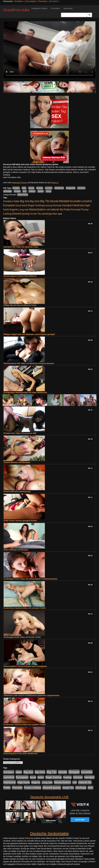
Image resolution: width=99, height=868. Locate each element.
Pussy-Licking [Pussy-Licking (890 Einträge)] (33, 788)
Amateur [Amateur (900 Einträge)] (8, 201)
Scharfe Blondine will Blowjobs (17, 462)
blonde (31, 188)
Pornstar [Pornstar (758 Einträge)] (76, 209)
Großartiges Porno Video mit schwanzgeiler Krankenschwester (31, 579)
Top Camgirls (31, 1)
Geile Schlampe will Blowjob (16, 550)
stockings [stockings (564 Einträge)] (47, 214)
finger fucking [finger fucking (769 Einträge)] (36, 205)
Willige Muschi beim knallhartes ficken (20, 305)
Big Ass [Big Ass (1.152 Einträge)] (25, 201)
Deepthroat (59, 188)
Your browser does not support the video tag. (49, 50)
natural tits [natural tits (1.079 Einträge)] (57, 209)
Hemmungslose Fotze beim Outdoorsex (21, 754)
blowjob (40, 188)
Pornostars (56, 8)
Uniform (32, 191)
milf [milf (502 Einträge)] (48, 210)
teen (25, 191)
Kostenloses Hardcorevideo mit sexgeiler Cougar (25, 725)
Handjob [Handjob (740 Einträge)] (67, 205)
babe (24, 188)
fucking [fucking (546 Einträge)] (48, 205)
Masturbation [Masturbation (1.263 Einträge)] (37, 209)
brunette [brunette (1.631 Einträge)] (75, 201)
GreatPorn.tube (16, 10)
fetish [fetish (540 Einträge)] (25, 205)
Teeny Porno (23, 195)
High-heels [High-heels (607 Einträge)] (24, 782)
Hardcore (81, 188)
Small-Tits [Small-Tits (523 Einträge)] (36, 214)
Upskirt (41, 191)
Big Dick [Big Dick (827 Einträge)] (35, 201)
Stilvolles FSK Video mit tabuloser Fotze (21, 247)
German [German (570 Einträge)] (57, 205)
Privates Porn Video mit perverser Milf (20, 433)
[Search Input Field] (74, 15)
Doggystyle (71, 188)
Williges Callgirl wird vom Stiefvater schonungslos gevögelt (29, 334)
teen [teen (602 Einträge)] (55, 214)
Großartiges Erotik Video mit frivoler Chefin (22, 637)
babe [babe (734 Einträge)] (17, 201)
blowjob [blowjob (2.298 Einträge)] (64, 201)
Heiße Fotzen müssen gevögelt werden (20, 521)
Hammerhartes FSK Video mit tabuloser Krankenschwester (29, 363)
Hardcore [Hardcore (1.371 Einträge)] (78, 205)
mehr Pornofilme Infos (12, 177)
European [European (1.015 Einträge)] (9, 205)
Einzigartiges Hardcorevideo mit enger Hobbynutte (25, 392)
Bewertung (68, 8)
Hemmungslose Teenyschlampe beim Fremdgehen (25, 666)
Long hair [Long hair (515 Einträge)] (24, 210)
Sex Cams (53, 1)
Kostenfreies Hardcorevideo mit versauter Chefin (25, 608)
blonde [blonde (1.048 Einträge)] (54, 201)
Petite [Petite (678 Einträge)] (67, 209)
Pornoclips (42, 1)
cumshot (49, 188)
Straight (17, 191)
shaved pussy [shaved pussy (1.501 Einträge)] (21, 214)
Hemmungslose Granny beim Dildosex (20, 276)
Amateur (16, 188)
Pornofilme (18, 1)
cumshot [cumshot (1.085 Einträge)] (87, 201)
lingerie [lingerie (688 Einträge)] (14, 209)
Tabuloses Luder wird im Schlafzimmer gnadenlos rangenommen (32, 695)
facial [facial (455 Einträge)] (18, 205)
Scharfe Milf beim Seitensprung (17, 491)
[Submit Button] (89, 15)
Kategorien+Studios (39, 8)
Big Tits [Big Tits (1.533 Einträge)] (45, 201)
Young (48, 191)
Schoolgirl (8, 191)
